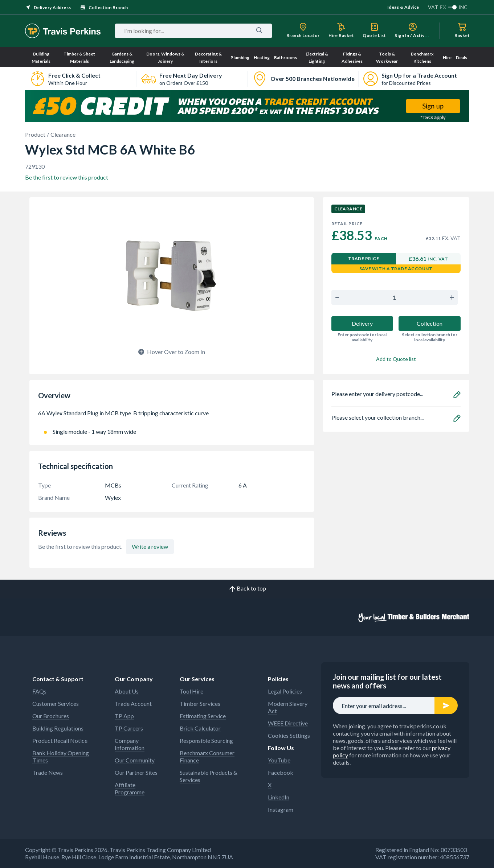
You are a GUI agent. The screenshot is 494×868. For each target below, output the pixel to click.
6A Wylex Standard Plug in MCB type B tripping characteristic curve (172, 417)
